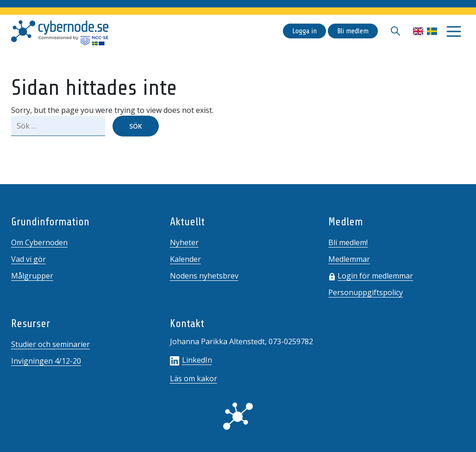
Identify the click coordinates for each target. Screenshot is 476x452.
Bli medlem (353, 31)
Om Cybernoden (39, 242)
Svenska (432, 31)
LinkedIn (191, 360)
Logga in (304, 31)
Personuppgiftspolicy (366, 292)
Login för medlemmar (375, 276)
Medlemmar (349, 259)
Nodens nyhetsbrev (204, 276)
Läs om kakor (194, 378)
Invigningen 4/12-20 (46, 361)
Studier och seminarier (50, 344)
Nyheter (184, 242)
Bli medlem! (348, 242)
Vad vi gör (28, 259)
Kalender (185, 259)
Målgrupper (32, 276)
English (418, 31)
